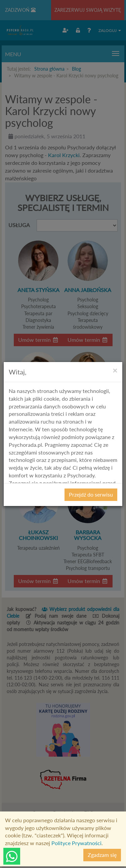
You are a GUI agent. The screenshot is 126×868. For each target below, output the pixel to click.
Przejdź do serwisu (91, 494)
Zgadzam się (102, 855)
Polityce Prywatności (76, 843)
